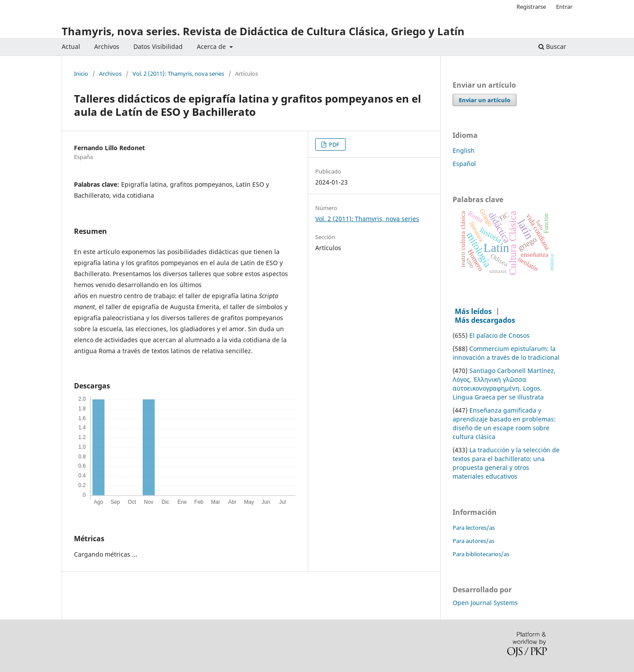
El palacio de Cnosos (499, 335)
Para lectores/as (474, 528)
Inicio (81, 74)
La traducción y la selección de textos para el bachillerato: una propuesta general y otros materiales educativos (506, 463)
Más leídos (473, 311)
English (464, 150)
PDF (334, 144)
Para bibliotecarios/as (481, 554)
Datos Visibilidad (158, 46)
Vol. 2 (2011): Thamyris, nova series (178, 74)
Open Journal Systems (485, 603)
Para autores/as (474, 541)
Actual (71, 46)
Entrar (564, 7)
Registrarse (531, 7)
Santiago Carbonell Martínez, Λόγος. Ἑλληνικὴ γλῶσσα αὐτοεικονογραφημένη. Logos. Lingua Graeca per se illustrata (504, 384)
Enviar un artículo (485, 100)
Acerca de (212, 46)
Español (464, 164)
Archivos (107, 46)
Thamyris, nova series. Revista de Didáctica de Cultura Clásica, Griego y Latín (263, 31)
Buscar (552, 46)
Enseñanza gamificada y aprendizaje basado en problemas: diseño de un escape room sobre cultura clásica (504, 423)
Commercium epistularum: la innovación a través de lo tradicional (506, 353)
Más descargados (485, 320)
